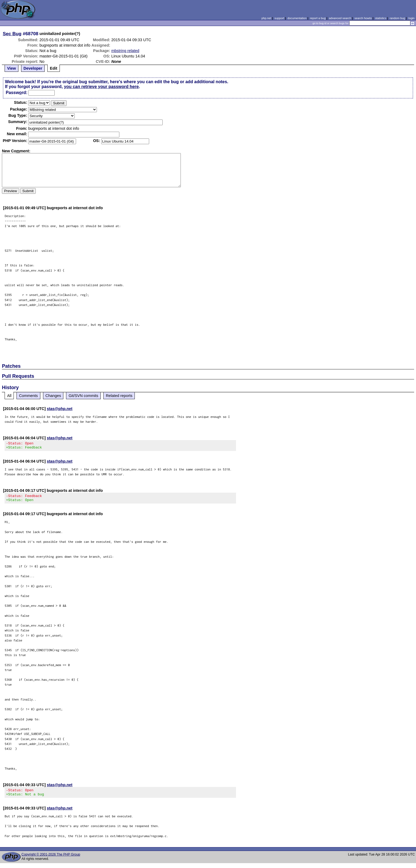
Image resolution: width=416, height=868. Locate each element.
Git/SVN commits (83, 396)
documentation (297, 18)
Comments (28, 396)
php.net (266, 18)
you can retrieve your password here (101, 87)
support (279, 18)
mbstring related (125, 51)
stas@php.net (60, 409)
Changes (53, 396)
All (9, 396)
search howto (363, 18)
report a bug (318, 18)
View (12, 68)
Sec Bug (12, 34)
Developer (33, 68)
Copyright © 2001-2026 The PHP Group (51, 859)
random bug (397, 18)
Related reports (119, 396)
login (412, 18)
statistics (381, 18)
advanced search (340, 18)
